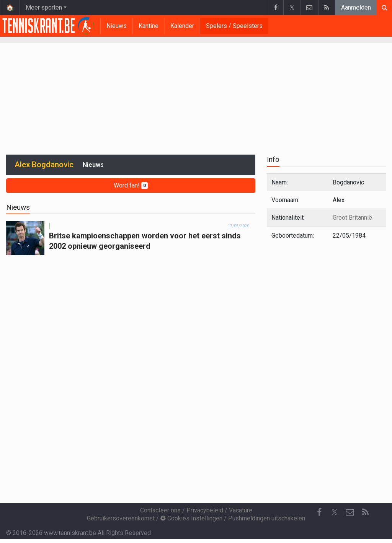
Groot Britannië (352, 218)
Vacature (241, 510)
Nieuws (117, 26)
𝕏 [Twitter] (335, 512)
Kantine (149, 26)
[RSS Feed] (365, 512)
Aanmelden (356, 7)
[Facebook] (319, 512)
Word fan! (131, 185)
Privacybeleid (205, 510)
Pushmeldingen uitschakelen (267, 518)
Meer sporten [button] (44, 7)
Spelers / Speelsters (234, 26)
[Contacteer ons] (350, 512)
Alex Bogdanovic (44, 165)
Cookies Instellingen (191, 518)
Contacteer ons (160, 510)
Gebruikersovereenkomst (121, 518)
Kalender (182, 26)
